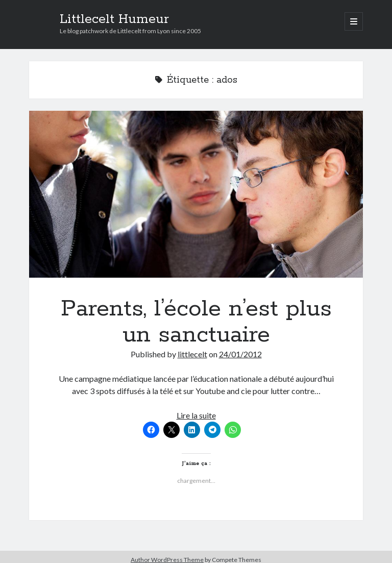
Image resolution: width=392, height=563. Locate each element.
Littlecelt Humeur (114, 19)
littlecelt (192, 354)
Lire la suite (196, 415)
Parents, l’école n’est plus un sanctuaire (196, 194)
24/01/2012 (240, 354)
